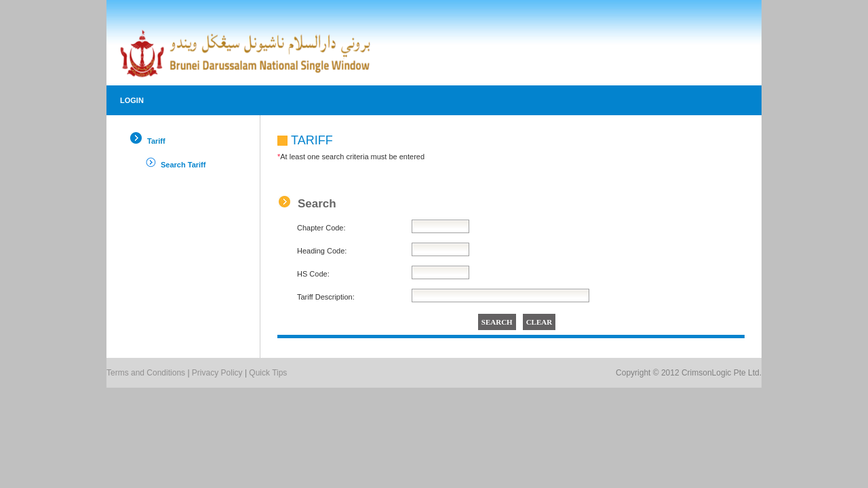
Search (317, 204)
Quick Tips (268, 373)
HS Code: (313, 274)
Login (132, 100)
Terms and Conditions (146, 373)
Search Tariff (183, 165)
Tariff (156, 141)
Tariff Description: (326, 297)
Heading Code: (322, 251)
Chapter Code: (321, 228)
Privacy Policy (217, 373)
